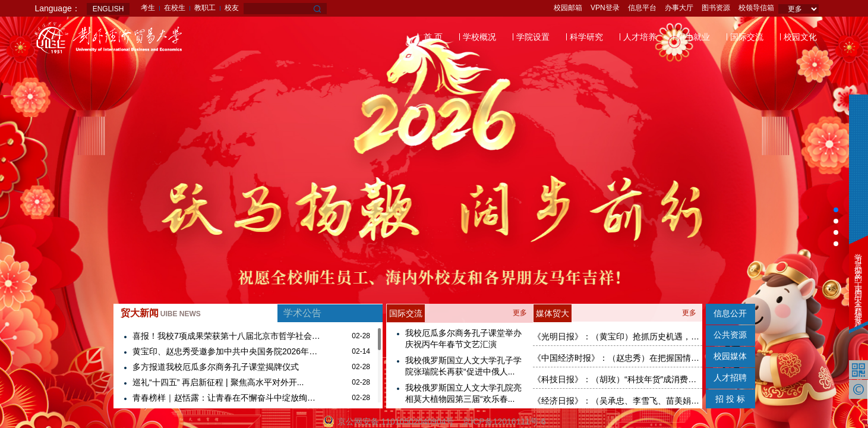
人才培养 (640, 37)
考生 (148, 8)
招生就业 (693, 37)
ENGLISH (108, 9)
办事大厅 (679, 8)
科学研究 (586, 37)
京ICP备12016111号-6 (504, 421)
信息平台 (642, 8)
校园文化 (800, 37)
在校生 (175, 8)
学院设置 (533, 37)
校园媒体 (730, 356)
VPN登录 (605, 8)
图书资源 (716, 8)
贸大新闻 (161, 313)
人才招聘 (730, 377)
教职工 (205, 8)
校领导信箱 (756, 8)
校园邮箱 (568, 8)
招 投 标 (730, 399)
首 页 (433, 37)
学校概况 (479, 37)
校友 (232, 8)
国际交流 (747, 37)
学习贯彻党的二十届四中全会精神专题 (858, 283)
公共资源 (730, 335)
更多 (520, 313)
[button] (836, 210)
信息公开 (730, 313)
